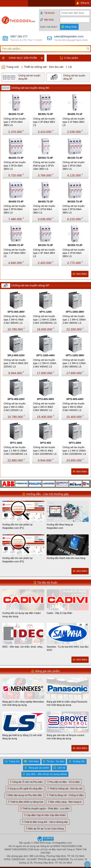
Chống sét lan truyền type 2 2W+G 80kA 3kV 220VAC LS (16, 363)
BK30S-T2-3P (45, 114)
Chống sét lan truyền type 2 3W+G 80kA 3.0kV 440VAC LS (74, 407)
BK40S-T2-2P (45, 202)
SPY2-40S (46, 443)
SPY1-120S (45, 312)
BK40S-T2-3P (16, 245)
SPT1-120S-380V (75, 355)
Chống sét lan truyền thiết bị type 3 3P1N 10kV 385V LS (44, 166)
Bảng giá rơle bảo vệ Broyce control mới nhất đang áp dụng (65, 737)
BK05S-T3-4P (45, 158)
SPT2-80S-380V (46, 399)
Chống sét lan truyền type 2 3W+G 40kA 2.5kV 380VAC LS (15, 320)
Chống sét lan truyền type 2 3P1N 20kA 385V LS (74, 166)
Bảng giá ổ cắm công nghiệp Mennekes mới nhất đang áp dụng (23, 703)
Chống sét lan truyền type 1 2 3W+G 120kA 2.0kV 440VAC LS (45, 363)
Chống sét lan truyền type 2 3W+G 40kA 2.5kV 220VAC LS (15, 407)
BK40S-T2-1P (75, 114)
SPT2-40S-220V (16, 399)
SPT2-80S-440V (75, 399)
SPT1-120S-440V (45, 355)
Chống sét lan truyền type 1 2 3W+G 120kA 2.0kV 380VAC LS (74, 363)
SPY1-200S (75, 443)
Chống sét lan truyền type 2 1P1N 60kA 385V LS (74, 253)
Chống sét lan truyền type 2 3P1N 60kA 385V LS (74, 209)
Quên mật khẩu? (49, 27)
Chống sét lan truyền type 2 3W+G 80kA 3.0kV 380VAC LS (44, 407)
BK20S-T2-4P (16, 158)
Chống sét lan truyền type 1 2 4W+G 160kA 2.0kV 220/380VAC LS (15, 451)
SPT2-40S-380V (16, 312)
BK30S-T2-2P (75, 245)
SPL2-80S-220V (16, 355)
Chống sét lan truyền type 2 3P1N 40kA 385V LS (15, 166)
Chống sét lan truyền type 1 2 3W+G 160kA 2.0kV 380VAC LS (74, 320)
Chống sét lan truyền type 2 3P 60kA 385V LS (44, 122)
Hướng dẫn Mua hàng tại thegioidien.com (60, 526)
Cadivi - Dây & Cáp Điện (59, 613)
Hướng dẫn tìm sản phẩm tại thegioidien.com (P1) (17, 526)
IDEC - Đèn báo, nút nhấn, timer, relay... (23, 647)
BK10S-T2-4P (75, 158)
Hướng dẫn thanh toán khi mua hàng (66, 558)
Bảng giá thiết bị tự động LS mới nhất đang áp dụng (22, 737)
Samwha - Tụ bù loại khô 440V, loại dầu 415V (68, 648)
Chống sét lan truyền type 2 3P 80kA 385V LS (15, 253)
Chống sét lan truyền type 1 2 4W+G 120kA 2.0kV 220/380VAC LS (45, 320)
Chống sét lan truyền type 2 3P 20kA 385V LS (44, 253)
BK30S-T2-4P (75, 202)
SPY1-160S (16, 443)
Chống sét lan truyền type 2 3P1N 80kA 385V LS (15, 209)
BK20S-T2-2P (16, 114)
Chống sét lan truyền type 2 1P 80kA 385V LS (74, 122)
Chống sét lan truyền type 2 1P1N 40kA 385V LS (15, 122)
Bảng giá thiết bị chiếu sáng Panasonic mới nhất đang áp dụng (67, 703)
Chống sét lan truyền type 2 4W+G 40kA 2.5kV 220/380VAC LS (45, 451)
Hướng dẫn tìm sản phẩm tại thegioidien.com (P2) (17, 560)
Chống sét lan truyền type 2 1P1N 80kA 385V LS (44, 209)
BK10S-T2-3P (45, 245)
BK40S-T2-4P (16, 202)
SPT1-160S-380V (75, 312)
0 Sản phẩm (71, 58)
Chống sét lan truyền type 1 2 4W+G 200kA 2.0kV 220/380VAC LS (74, 451)
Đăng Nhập (71, 27)
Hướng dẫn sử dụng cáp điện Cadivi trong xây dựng (21, 615)
